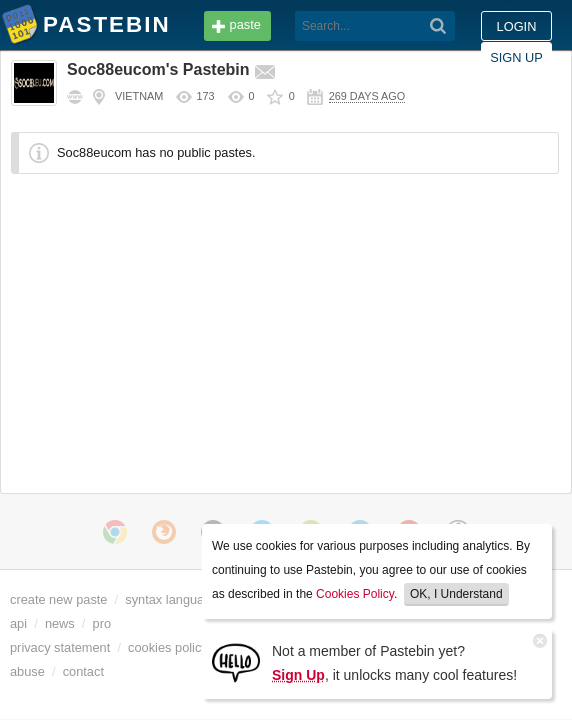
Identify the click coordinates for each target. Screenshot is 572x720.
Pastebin (20, 28)
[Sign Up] (236, 661)
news (60, 623)
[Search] (301, 26)
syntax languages (175, 599)
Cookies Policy (355, 594)
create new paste (58, 599)
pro (102, 623)
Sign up (516, 26)
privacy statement (60, 647)
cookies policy (168, 647)
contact (83, 671)
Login (437, 26)
